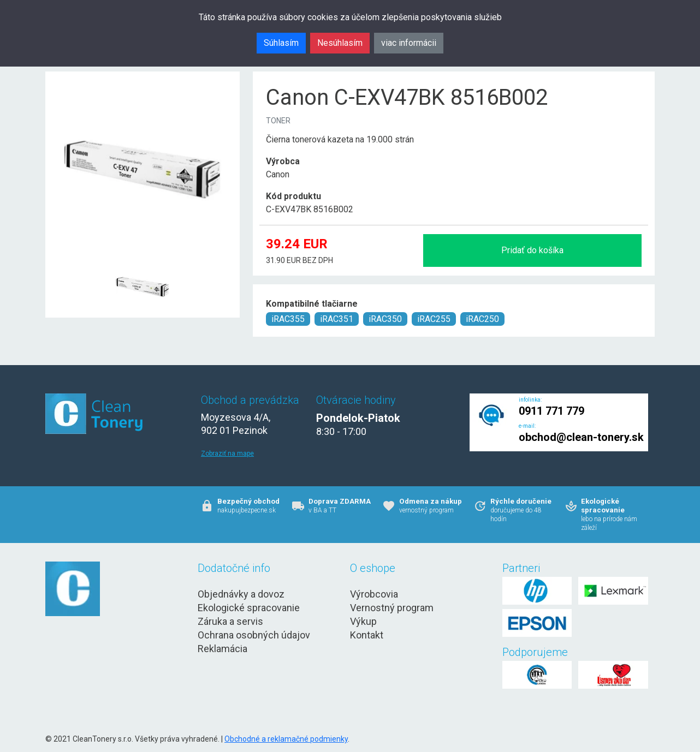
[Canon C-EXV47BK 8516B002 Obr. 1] (143, 260)
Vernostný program (392, 608)
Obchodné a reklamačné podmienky (286, 739)
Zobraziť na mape (227, 453)
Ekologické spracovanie (249, 608)
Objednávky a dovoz (241, 594)
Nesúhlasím (340, 43)
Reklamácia (223, 649)
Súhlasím (281, 43)
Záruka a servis (230, 621)
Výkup (363, 621)
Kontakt (367, 635)
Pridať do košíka (532, 250)
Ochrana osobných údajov (254, 635)
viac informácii (409, 43)
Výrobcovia (374, 594)
